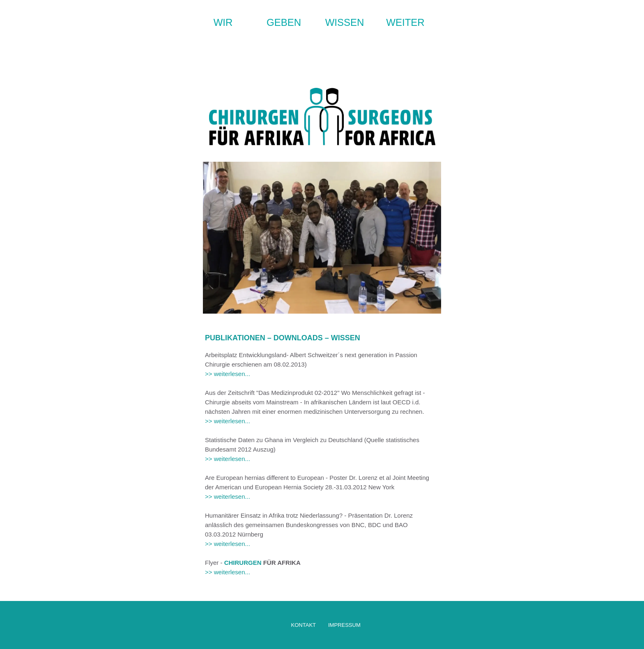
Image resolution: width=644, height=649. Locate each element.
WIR (223, 22)
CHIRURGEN (243, 563)
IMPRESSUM (344, 625)
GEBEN (284, 22)
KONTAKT (304, 625)
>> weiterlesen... (228, 374)
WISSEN (345, 22)
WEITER (405, 22)
